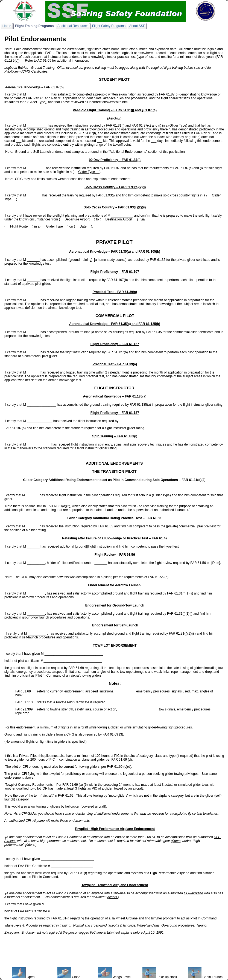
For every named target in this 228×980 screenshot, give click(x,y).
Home (7, 26)
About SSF (137, 26)
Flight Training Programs (34, 26)
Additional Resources (73, 26)
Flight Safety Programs (109, 26)
